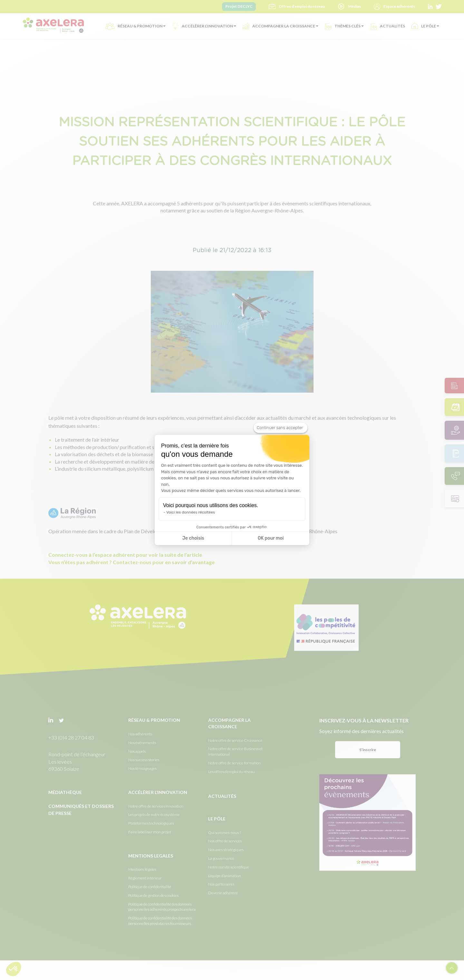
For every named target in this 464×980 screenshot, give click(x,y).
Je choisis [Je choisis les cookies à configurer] (193, 538)
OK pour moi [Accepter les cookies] (271, 538)
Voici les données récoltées (191, 512)
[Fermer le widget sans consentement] (280, 428)
